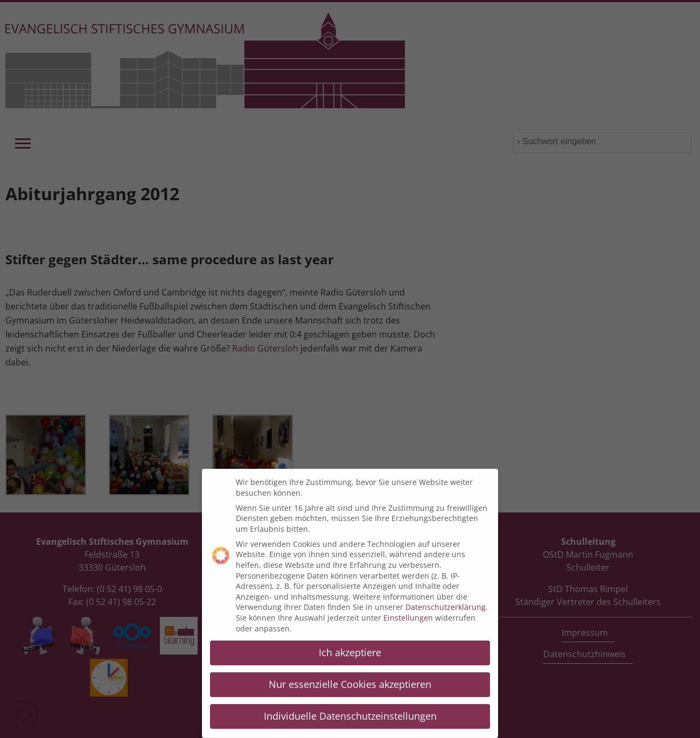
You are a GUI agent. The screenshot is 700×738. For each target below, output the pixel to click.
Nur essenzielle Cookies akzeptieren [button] (350, 677)
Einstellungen (408, 610)
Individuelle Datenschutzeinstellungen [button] (350, 708)
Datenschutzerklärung (446, 599)
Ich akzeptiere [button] (350, 645)
